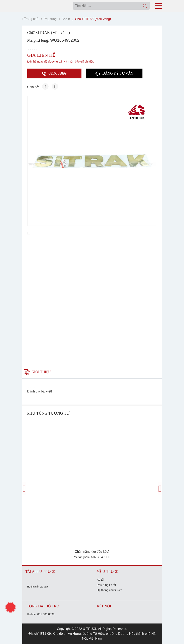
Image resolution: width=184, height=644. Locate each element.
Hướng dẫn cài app (37, 587)
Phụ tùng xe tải (106, 585)
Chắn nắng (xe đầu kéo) (92, 552)
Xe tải (101, 580)
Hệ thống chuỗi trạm (110, 590)
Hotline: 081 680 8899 (41, 614)
